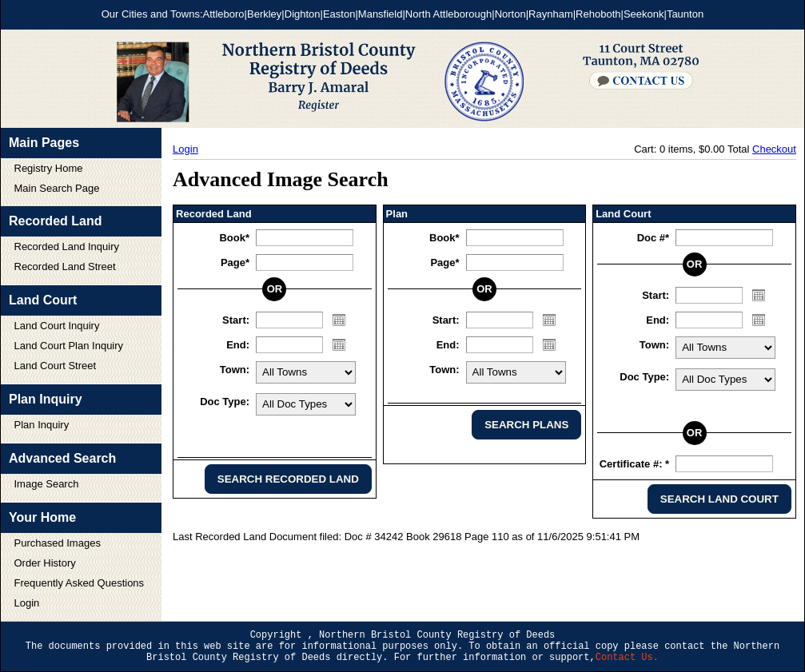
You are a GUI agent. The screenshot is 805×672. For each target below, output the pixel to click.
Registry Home (49, 168)
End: (238, 345)
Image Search (47, 484)
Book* (234, 238)
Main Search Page (57, 188)
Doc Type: (225, 402)
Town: (235, 370)
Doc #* (653, 238)
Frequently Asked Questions (80, 583)
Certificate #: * (634, 464)
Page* (235, 262)
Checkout (774, 149)
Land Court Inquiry (57, 326)
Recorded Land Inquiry (67, 247)
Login (27, 603)
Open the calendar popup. (339, 320)
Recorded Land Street (65, 266)
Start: (236, 320)
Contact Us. (627, 658)
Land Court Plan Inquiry (69, 346)
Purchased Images (58, 543)
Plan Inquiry (42, 425)
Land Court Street (56, 366)
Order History (45, 563)
